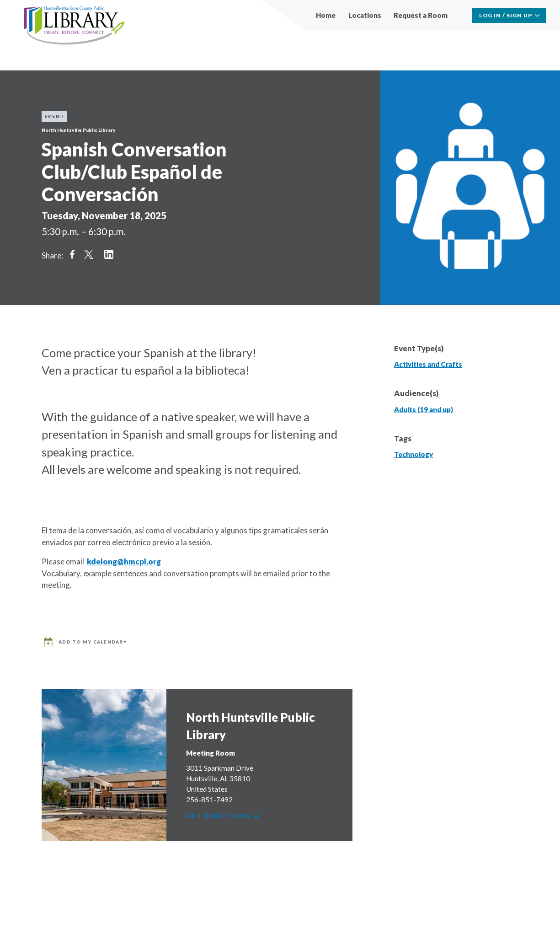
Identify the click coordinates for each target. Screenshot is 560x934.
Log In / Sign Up (506, 15)
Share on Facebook (72, 254)
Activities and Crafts (428, 364)
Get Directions (224, 812)
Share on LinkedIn (109, 254)
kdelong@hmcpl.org (124, 561)
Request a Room (421, 15)
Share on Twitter (89, 254)
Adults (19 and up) (424, 409)
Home (326, 15)
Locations (365, 15)
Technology (413, 454)
